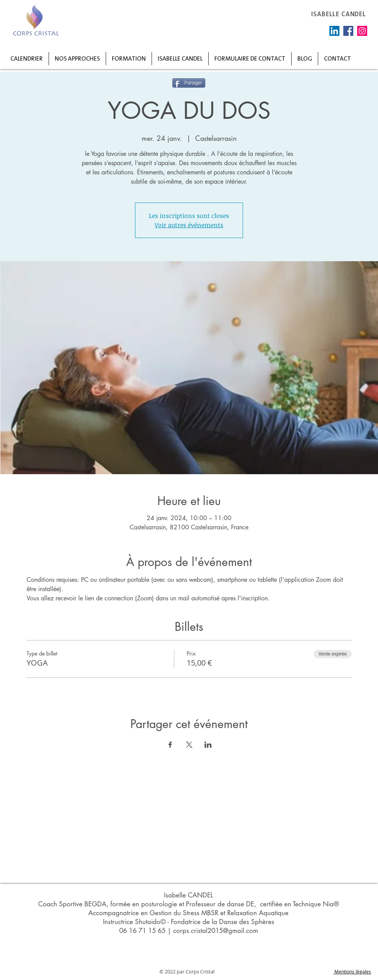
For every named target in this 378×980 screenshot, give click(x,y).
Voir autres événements (189, 225)
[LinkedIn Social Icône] (334, 31)
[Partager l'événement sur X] (189, 745)
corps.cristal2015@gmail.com (216, 931)
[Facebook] (348, 31)
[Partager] (189, 83)
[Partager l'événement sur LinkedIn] (208, 745)
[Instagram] (362, 31)
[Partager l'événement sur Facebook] (170, 745)
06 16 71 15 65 (142, 931)
